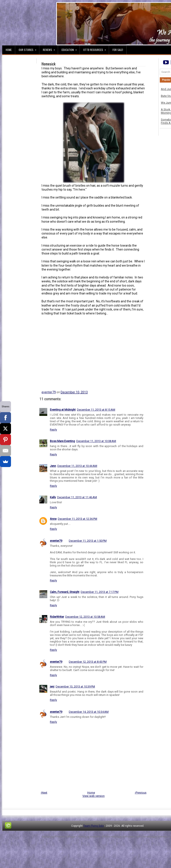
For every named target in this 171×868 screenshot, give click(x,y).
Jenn (53, 466)
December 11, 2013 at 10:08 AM (96, 441)
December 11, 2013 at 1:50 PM (88, 541)
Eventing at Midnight (63, 410)
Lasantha (95, 837)
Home (9, 50)
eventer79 (49, 392)
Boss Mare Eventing (62, 441)
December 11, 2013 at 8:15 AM (96, 410)
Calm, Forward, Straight (65, 592)
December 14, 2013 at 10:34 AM (89, 712)
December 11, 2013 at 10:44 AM (77, 466)
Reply (53, 430)
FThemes (60, 837)
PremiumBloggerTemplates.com (122, 837)
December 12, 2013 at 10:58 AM (85, 617)
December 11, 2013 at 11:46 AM (77, 497)
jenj (52, 687)
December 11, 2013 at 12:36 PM (77, 519)
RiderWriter (57, 617)
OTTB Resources (96, 49)
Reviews (50, 49)
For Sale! (118, 50)
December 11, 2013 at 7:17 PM (100, 592)
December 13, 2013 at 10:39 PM (75, 687)
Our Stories (29, 49)
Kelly (53, 497)
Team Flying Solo (94, 826)
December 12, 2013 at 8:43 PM (88, 662)
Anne (53, 519)
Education (71, 49)
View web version (94, 796)
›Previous (141, 793)
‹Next (44, 793)
